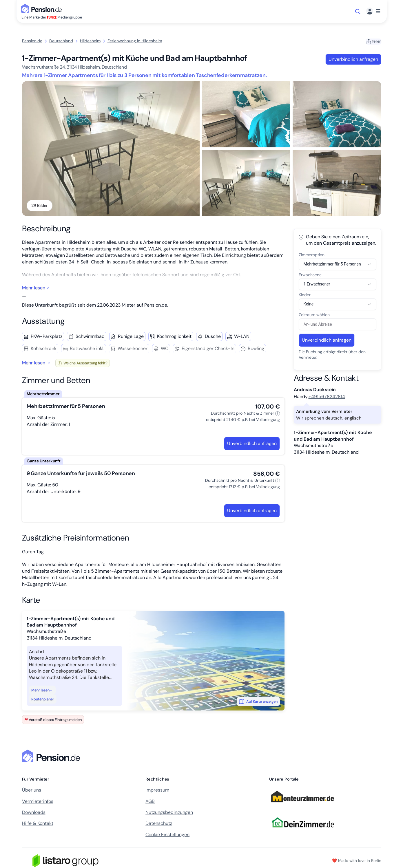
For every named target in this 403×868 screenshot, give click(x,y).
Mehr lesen (42, 691)
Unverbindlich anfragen (353, 59)
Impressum (157, 791)
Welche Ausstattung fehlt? (83, 364)
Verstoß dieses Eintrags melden (53, 720)
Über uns (32, 791)
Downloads (34, 813)
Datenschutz (159, 824)
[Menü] (373, 11)
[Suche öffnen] (358, 12)
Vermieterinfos (38, 802)
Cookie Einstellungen (167, 835)
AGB (150, 802)
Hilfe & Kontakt (38, 824)
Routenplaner (43, 700)
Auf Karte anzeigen (258, 702)
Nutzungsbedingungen (169, 813)
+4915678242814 (327, 397)
